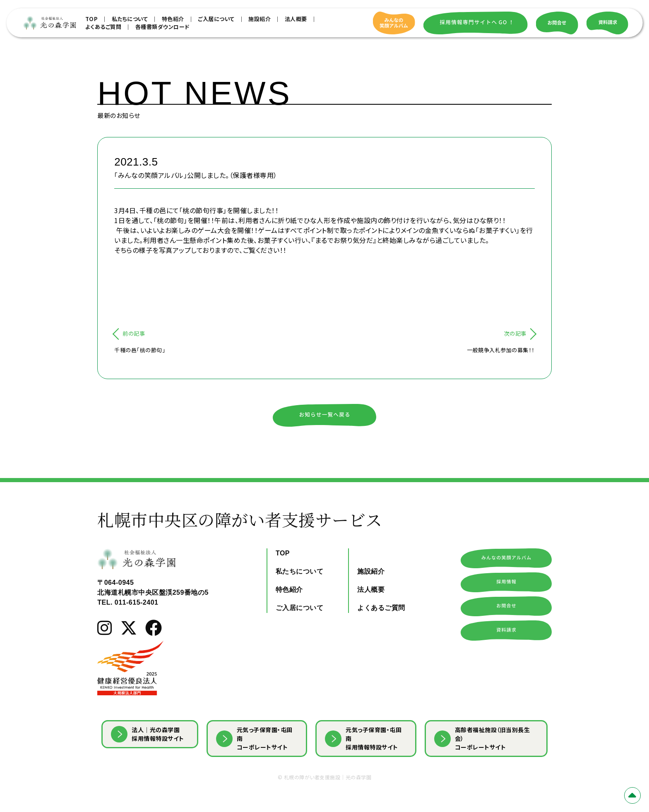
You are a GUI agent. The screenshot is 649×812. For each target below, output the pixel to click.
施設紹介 (260, 19)
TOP (92, 19)
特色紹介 (173, 19)
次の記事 (515, 333)
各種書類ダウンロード (162, 27)
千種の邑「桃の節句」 (140, 350)
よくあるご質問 (103, 27)
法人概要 (296, 19)
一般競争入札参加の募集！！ (501, 350)
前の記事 (134, 333)
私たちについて (130, 19)
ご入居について (216, 19)
